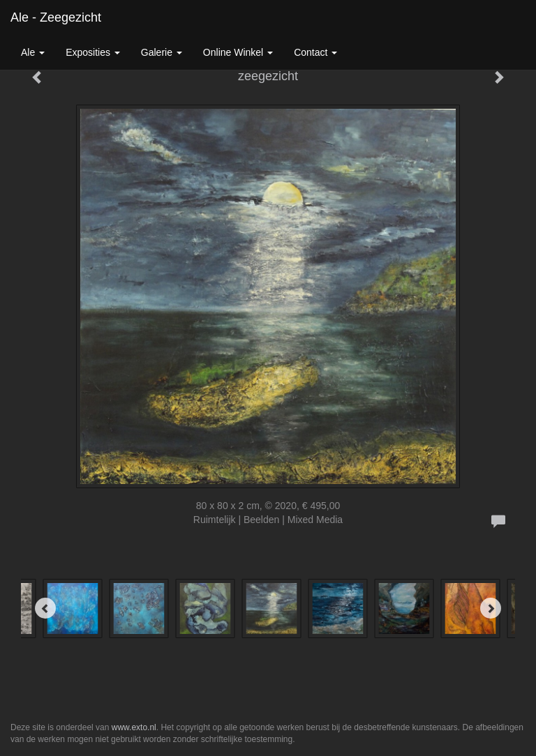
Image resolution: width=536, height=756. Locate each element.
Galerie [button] (162, 52)
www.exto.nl (134, 727)
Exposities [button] (93, 52)
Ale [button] (33, 52)
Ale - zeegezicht (56, 17)
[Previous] (45, 608)
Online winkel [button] (238, 52)
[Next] (491, 608)
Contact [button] (315, 52)
